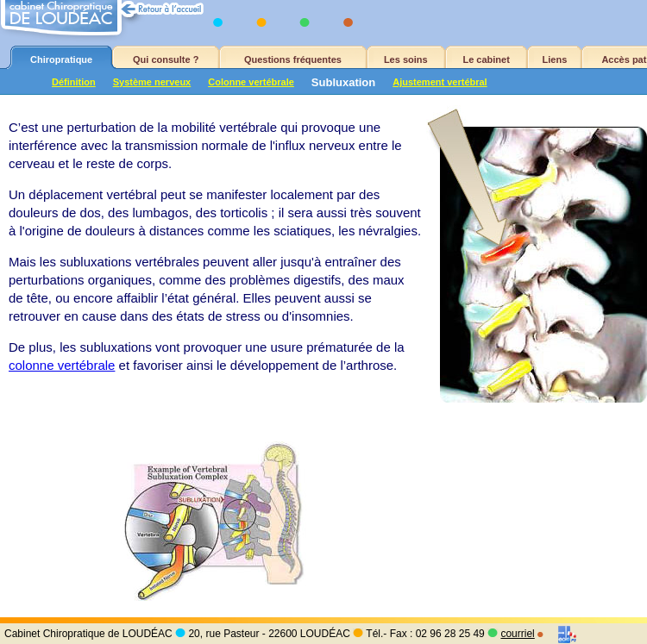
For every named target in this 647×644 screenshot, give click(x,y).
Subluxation (343, 82)
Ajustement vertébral (440, 82)
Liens (555, 59)
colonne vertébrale (62, 365)
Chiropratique (61, 59)
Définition (74, 82)
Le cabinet (486, 59)
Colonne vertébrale (251, 82)
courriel (517, 634)
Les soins (406, 59)
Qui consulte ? (166, 59)
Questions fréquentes (293, 59)
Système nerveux (152, 82)
